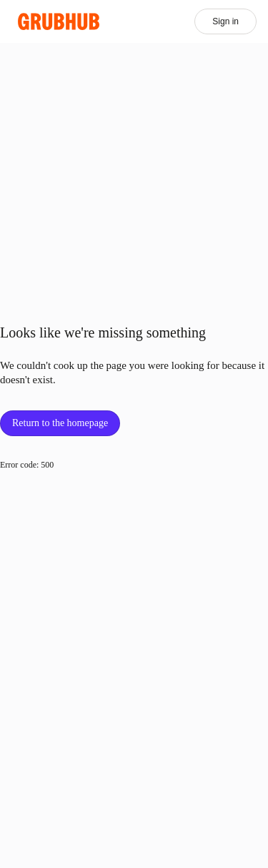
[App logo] (59, 21)
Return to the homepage (60, 423)
